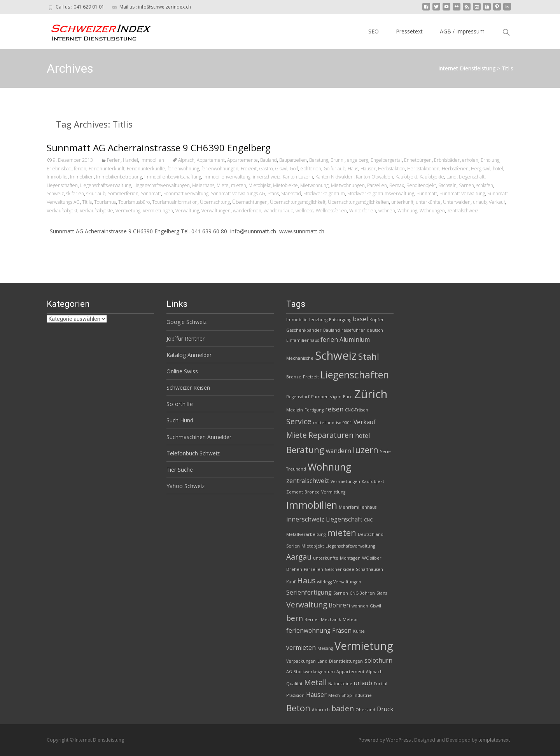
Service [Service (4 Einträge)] (299, 421)
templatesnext (494, 740)
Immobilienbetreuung (119, 177)
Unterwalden (457, 202)
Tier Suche (180, 470)
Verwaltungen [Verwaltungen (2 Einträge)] (347, 582)
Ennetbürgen (418, 160)
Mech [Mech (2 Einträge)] (334, 695)
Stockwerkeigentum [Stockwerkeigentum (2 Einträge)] (314, 672)
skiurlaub (96, 193)
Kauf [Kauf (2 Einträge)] (291, 582)
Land (451, 177)
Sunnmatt (427, 193)
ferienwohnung (183, 169)
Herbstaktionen (423, 169)
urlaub (480, 202)
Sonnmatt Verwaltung (186, 193)
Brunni (338, 160)
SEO (374, 31)
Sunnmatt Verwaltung (462, 193)
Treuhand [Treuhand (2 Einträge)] (296, 469)
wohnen (387, 211)
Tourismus (105, 202)
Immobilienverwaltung (227, 177)
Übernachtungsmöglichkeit (298, 202)
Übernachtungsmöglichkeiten (358, 202)
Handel (130, 160)
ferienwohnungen (220, 169)
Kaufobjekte (432, 177)
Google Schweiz (186, 322)
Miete (223, 185)
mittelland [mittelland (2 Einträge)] (324, 423)
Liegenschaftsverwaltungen (162, 185)
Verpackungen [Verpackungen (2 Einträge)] (301, 661)
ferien (80, 169)
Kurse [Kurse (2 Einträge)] (359, 631)
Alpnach (186, 160)
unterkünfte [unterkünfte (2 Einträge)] (326, 558)
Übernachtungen (250, 202)
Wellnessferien (331, 211)
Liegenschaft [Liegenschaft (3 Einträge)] (344, 519)
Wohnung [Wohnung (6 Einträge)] (330, 467)
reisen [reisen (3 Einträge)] (334, 409)
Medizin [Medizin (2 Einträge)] (295, 410)
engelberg (358, 160)
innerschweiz (267, 177)
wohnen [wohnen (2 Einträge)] (360, 606)
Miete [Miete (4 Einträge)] (297, 435)
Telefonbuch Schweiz (193, 453)
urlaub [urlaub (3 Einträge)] (363, 683)
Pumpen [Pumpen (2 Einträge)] (320, 397)
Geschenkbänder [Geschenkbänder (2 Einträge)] (304, 330)
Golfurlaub (334, 169)
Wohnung (407, 211)
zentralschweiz (463, 211)
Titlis (87, 202)
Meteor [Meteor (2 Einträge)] (350, 619)
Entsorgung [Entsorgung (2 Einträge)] (340, 320)
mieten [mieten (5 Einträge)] (342, 533)
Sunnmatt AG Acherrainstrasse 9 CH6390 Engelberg (159, 148)
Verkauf (497, 202)
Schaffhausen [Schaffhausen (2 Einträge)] (369, 569)
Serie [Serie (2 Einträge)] (385, 451)
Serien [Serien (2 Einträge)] (293, 546)
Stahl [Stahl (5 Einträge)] (369, 356)
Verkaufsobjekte (96, 211)
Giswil (281, 169)
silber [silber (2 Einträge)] (376, 558)
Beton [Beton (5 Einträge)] (298, 708)
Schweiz (55, 193)
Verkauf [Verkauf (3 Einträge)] (365, 422)
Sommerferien (123, 193)
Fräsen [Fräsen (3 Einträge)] (342, 631)
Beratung (319, 160)
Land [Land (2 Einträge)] (322, 661)
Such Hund (180, 420)
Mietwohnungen (348, 185)
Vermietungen (158, 211)
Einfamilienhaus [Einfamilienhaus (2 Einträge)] (303, 340)
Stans (273, 193)
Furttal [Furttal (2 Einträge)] (381, 684)
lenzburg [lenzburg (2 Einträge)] (318, 320)
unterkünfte (428, 202)
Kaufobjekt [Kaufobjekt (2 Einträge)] (373, 481)
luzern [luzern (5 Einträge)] (366, 450)
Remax (397, 185)
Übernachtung (215, 202)
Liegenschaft (472, 177)
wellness (304, 211)
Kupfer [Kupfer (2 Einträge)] (377, 320)
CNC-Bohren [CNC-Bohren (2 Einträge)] (362, 593)
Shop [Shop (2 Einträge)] (347, 695)
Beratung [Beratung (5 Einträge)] (305, 450)
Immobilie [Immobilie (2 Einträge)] (297, 320)
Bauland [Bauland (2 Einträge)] (332, 330)
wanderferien (247, 211)
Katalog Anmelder (189, 355)
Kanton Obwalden (374, 177)
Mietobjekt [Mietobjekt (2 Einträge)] (313, 546)
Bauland (269, 160)
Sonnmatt (151, 193)
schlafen (485, 185)
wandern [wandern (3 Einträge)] (339, 451)
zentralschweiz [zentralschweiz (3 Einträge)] (308, 481)
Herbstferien (455, 169)
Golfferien (311, 169)
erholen (470, 160)
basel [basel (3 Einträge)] (360, 319)
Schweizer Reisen (188, 388)
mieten (239, 185)
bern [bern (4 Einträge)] (295, 618)
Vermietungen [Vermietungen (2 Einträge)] (345, 481)
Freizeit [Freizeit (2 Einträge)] (311, 377)
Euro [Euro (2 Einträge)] (348, 397)
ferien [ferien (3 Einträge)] (329, 340)
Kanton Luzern (298, 177)
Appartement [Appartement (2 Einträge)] (350, 672)
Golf (294, 169)
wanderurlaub (278, 211)
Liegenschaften (62, 185)
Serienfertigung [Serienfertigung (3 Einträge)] (309, 592)
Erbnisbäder (447, 160)
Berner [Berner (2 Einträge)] (312, 619)
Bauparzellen (293, 160)
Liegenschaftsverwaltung (106, 185)
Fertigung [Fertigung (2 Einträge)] (314, 410)
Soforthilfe (180, 404)
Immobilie (57, 177)
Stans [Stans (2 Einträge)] (382, 593)
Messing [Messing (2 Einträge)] (325, 648)
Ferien (114, 160)
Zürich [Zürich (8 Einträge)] (371, 394)
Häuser (368, 169)
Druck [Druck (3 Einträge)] (385, 709)
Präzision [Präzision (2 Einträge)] (295, 695)
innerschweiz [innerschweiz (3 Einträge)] (305, 519)
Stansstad (291, 193)
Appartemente (242, 160)
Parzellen (377, 185)
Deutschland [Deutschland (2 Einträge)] (371, 534)
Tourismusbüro (134, 202)
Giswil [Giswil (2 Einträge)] (375, 606)
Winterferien (363, 211)
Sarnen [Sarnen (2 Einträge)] (341, 593)
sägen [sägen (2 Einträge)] (336, 397)
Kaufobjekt (406, 177)
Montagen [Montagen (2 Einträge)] (350, 558)
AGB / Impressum (462, 31)
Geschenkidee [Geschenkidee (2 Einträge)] (339, 569)
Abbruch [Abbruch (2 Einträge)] (321, 710)
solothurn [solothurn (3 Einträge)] (378, 661)
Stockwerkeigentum (324, 193)
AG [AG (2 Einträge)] (289, 672)
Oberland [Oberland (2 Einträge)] (365, 710)
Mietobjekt (260, 185)
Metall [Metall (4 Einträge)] (315, 682)
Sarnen (466, 185)
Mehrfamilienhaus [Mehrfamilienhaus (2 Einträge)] (358, 507)
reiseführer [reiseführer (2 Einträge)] (353, 330)
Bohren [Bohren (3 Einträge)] (339, 605)
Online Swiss (182, 371)
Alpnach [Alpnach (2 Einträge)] (374, 672)
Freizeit (249, 169)
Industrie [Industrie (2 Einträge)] (363, 695)
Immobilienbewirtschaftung (173, 177)
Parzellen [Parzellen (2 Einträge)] (313, 569)
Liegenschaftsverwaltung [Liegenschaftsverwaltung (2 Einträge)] (350, 546)
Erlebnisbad (59, 169)
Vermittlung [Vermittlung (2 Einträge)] (333, 492)
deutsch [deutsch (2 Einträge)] (375, 330)
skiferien (75, 193)
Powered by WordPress (385, 740)
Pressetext (409, 31)
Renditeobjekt (421, 185)
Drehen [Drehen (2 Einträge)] (294, 569)
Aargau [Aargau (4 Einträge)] (299, 557)
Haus (353, 169)
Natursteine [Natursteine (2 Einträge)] (340, 684)
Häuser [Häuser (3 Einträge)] (316, 695)
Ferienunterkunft (107, 169)
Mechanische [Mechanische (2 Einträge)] (300, 358)
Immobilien (152, 160)
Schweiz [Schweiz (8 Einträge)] (336, 355)
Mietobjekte (285, 185)
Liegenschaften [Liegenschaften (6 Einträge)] (355, 374)
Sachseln (447, 185)
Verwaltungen (216, 211)
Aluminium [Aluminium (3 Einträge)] (355, 340)
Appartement (211, 160)
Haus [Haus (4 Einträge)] (306, 580)
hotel (498, 169)
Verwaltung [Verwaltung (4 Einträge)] (307, 605)
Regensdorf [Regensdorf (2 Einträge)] (298, 397)
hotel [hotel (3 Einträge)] (362, 436)
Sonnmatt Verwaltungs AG (238, 193)
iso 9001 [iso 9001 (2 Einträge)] (344, 423)
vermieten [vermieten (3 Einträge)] (301, 648)
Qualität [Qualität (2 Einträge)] (294, 684)
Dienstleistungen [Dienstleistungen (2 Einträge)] (346, 661)
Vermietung (128, 211)
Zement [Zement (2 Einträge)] (295, 492)
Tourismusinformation (175, 202)
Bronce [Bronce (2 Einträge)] (312, 492)
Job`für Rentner (185, 339)
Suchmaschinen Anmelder (199, 437)
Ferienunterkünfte (146, 169)
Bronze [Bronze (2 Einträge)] (294, 377)
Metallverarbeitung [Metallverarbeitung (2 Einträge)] (306, 534)
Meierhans (203, 185)
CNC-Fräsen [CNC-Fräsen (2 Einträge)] (357, 410)
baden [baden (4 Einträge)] (343, 708)
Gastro (266, 169)
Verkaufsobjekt (62, 211)
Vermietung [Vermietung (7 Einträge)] (364, 646)
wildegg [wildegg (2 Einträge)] (324, 582)
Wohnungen (432, 211)
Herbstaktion (391, 169)
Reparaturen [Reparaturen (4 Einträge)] (331, 435)
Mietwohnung (314, 185)
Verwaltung (187, 211)
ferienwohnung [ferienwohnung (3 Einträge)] (308, 631)
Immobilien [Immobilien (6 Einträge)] (312, 505)
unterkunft (402, 202)
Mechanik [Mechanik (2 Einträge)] (331, 619)
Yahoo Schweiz (185, 486)
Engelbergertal (386, 160)
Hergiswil (481, 169)
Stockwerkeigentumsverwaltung (381, 193)
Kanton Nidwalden (334, 177)
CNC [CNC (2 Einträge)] (368, 520)
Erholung (490, 160)
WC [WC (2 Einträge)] (365, 558)
